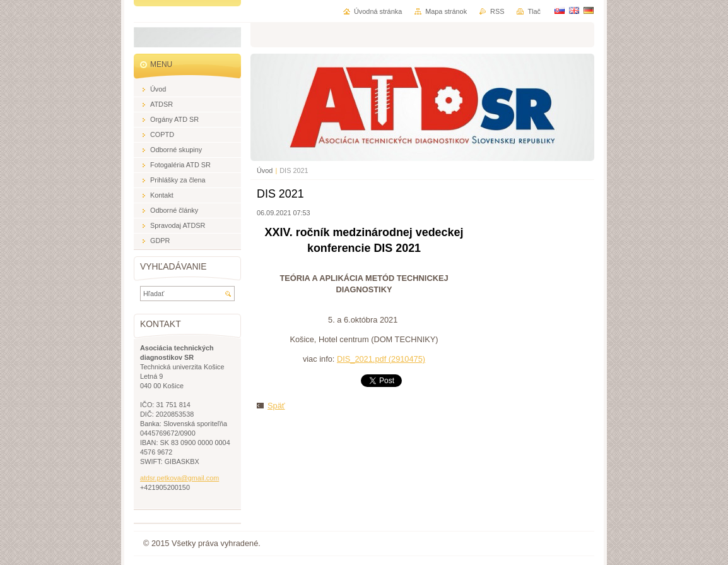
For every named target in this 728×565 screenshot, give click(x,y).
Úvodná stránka (378, 11)
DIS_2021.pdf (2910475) (381, 359)
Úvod (265, 170)
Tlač (534, 11)
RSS (497, 11)
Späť (276, 406)
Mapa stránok (446, 11)
